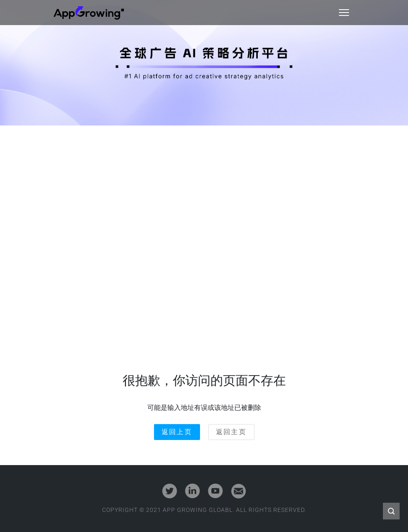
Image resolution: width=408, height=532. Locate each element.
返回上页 (177, 432)
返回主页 (231, 432)
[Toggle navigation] (344, 13)
